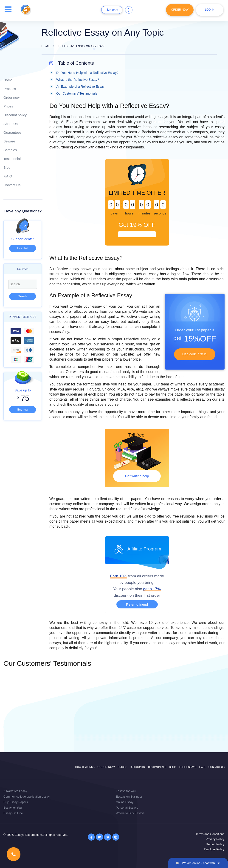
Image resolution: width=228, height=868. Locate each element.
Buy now (23, 410)
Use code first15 (195, 354)
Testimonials (13, 159)
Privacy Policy (215, 839)
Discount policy (15, 115)
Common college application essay (27, 797)
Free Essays (188, 767)
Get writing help (137, 476)
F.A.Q (8, 176)
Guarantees (12, 132)
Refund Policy (215, 844)
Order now (11, 97)
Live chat (112, 10)
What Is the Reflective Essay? (78, 80)
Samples (10, 150)
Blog (7, 167)
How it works (85, 767)
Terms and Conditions (210, 834)
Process (10, 89)
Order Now (180, 10)
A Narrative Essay (15, 791)
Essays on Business (129, 797)
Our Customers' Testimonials (77, 93)
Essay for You (13, 808)
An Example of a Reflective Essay (80, 87)
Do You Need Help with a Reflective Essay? (87, 73)
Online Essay (125, 802)
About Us (11, 124)
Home (8, 80)
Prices (8, 106)
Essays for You (126, 791)
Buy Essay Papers (16, 802)
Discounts (137, 767)
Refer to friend (137, 604)
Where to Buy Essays (130, 813)
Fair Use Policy (214, 849)
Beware (9, 141)
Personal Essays (127, 808)
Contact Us (12, 185)
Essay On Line (13, 813)
